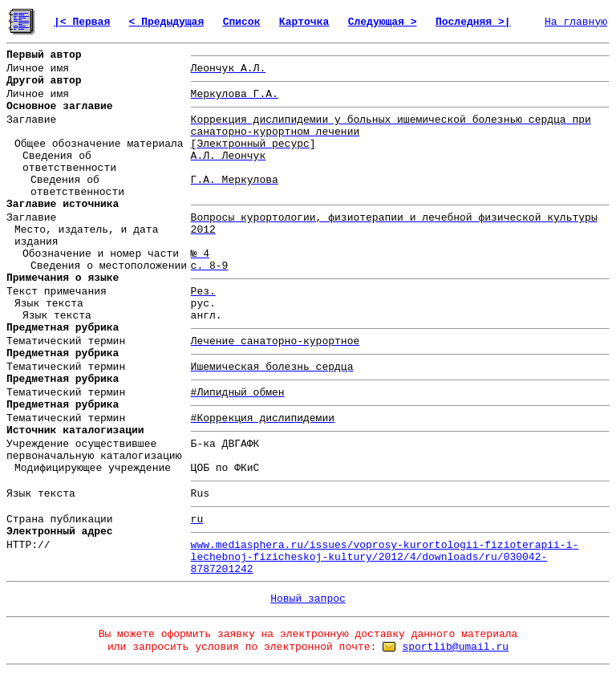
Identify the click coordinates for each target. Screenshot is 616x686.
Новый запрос (308, 599)
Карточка (304, 22)
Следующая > (383, 22)
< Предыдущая (167, 22)
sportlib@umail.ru (455, 647)
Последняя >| (473, 22)
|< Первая (82, 22)
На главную (576, 22)
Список (242, 22)
